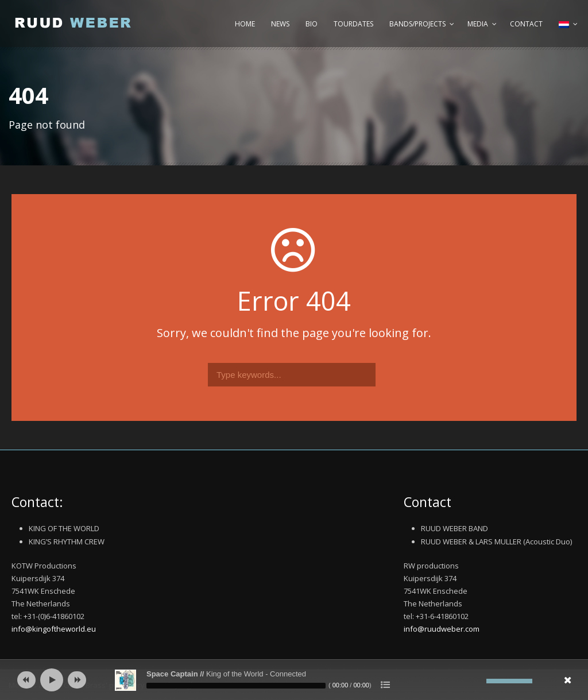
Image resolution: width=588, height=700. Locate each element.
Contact (526, 24)
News (280, 24)
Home (245, 24)
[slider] (236, 686)
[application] (294, 680)
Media (478, 24)
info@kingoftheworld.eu (54, 629)
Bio (312, 24)
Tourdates (353, 24)
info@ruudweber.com (442, 629)
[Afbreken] (478, 681)
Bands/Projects (417, 24)
